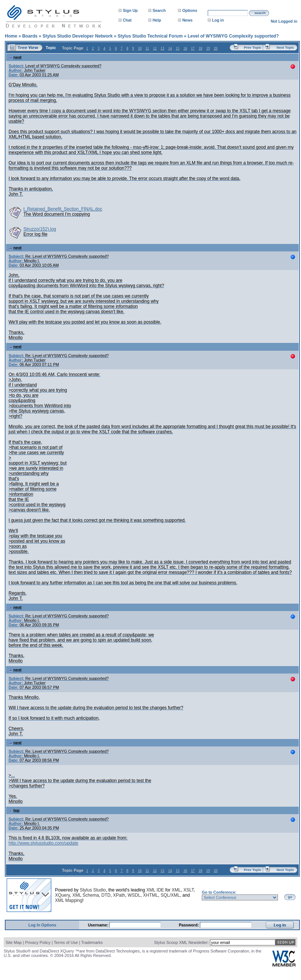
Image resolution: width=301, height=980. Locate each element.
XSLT (188, 890)
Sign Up (130, 10)
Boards (30, 36)
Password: (189, 925)
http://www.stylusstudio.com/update (43, 843)
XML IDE (155, 890)
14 (170, 48)
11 (147, 48)
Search (159, 10)
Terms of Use (66, 942)
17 (193, 48)
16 (185, 48)
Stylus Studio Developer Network (77, 36)
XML (176, 890)
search (260, 13)
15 (178, 48)
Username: (98, 925)
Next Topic (285, 48)
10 (140, 48)
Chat (127, 20)
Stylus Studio (93, 890)
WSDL (134, 895)
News (187, 20)
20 (216, 48)
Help (157, 20)
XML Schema (85, 895)
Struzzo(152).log (40, 229)
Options (190, 10)
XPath (119, 895)
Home (11, 36)
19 (208, 48)
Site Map (14, 942)
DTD (106, 895)
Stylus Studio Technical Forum (150, 36)
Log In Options (42, 925)
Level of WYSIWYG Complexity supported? (233, 36)
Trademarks (92, 942)
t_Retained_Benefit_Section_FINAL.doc (63, 209)
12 (155, 48)
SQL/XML (170, 895)
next (15, 57)
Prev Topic (253, 48)
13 (162, 48)
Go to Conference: (219, 892)
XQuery (62, 895)
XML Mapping (69, 900)
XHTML (151, 895)
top (14, 810)
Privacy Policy (38, 942)
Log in (218, 20)
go (290, 897)
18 (200, 48)
